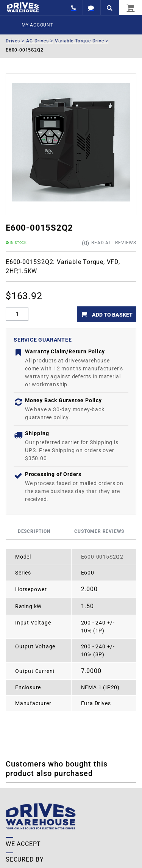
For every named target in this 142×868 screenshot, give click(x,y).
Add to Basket (112, 315)
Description (34, 531)
